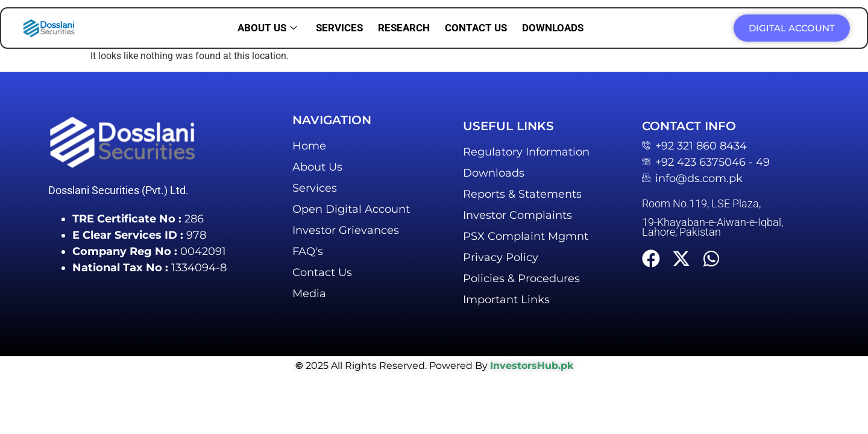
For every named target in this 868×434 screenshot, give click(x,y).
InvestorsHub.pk (532, 366)
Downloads (553, 28)
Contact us (476, 28)
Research (404, 28)
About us (267, 28)
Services (339, 28)
